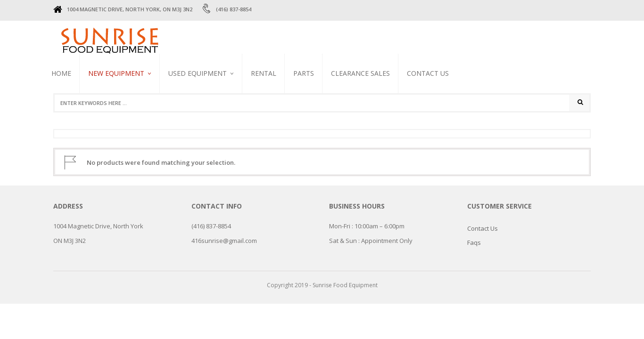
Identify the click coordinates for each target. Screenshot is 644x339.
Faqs (474, 242)
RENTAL (264, 73)
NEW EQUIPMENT (116, 73)
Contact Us (428, 73)
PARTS (304, 73)
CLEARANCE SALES (360, 73)
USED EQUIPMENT (198, 73)
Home (61, 73)
